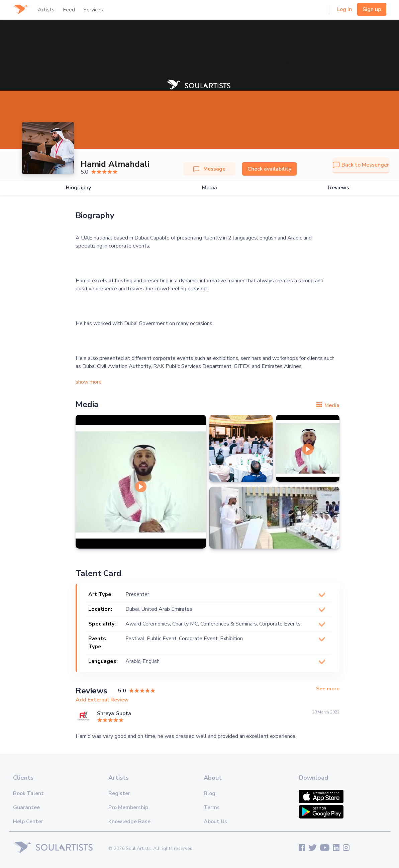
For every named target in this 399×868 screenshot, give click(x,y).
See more (328, 689)
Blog (210, 793)
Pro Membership (128, 807)
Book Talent (28, 793)
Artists (46, 10)
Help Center (28, 822)
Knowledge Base (129, 822)
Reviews (339, 188)
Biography (78, 188)
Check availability (269, 169)
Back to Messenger (361, 165)
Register (119, 793)
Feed (69, 10)
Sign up (372, 9)
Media (210, 188)
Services (93, 10)
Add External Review (102, 700)
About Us (215, 822)
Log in (344, 9)
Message (209, 169)
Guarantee (26, 807)
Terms (212, 807)
